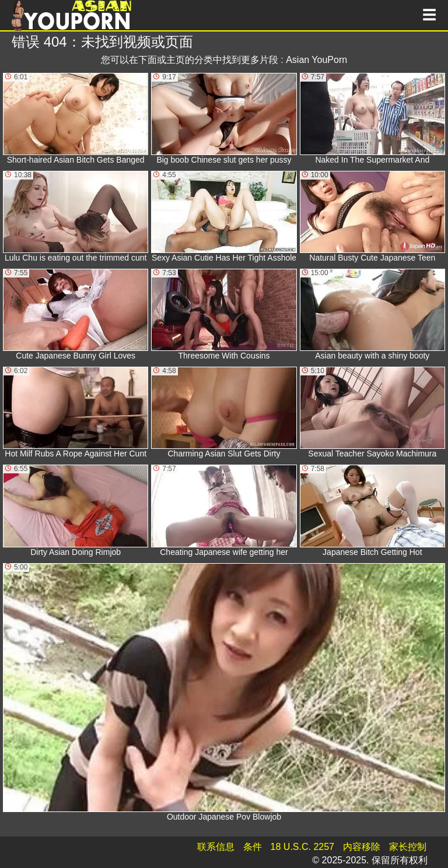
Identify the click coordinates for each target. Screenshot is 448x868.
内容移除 (362, 847)
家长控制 (408, 847)
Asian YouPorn (316, 60)
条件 (253, 847)
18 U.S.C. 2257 (302, 847)
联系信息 (216, 847)
